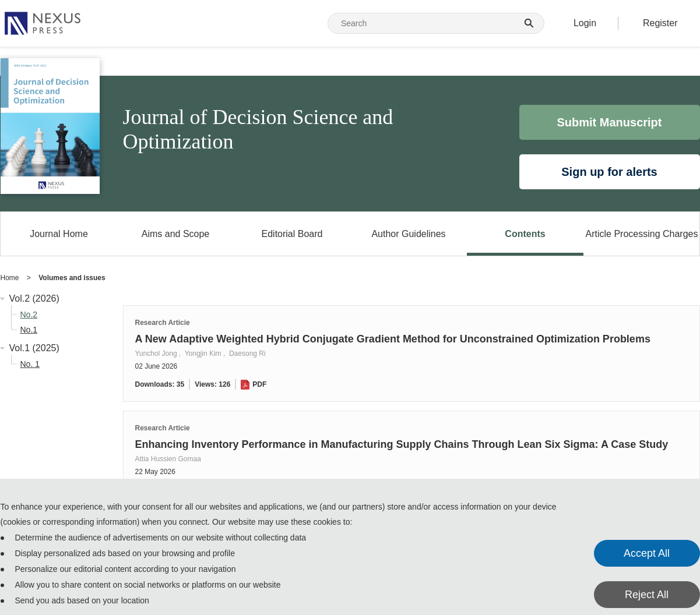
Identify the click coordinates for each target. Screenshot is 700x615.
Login (585, 23)
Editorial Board (292, 234)
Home (10, 278)
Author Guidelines (408, 234)
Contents (525, 234)
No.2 (29, 314)
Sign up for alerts (609, 172)
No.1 (29, 330)
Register (660, 23)
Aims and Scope (176, 234)
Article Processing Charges (642, 234)
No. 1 (30, 364)
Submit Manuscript (609, 122)
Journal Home (59, 234)
